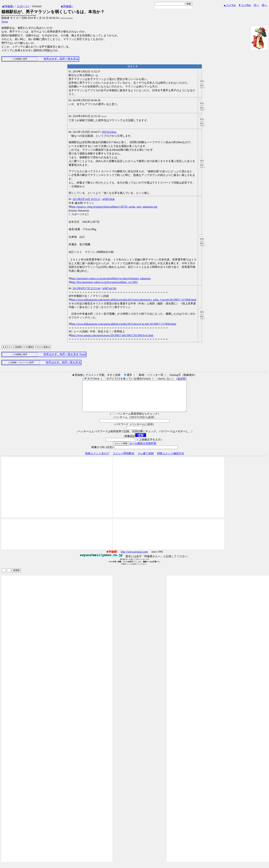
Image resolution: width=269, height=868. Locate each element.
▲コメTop (230, 5)
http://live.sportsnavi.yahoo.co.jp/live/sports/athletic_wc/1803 (104, 282)
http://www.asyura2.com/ (134, 558)
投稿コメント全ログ (97, 459)
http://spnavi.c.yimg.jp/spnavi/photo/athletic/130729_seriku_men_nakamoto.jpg (114, 207)
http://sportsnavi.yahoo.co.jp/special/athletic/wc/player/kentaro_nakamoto (111, 278)
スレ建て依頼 (146, 459)
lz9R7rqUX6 (109, 288)
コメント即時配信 (123, 459)
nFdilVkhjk (109, 199)
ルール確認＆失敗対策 (143, 449)
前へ (264, 5)
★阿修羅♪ (8, 6)
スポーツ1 (23, 6)
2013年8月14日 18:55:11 (86, 199)
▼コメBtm (245, 5)
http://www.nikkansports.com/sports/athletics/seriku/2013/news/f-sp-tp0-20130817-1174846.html (124, 324)
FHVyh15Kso (109, 132)
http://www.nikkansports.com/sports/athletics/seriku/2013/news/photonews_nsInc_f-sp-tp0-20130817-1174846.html (134, 300)
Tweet (5, 22)
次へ (256, 5)
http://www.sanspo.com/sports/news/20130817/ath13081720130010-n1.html (112, 335)
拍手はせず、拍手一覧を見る (61, 59)
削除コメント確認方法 (171, 459)
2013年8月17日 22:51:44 (87, 288)
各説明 (181, 379)
